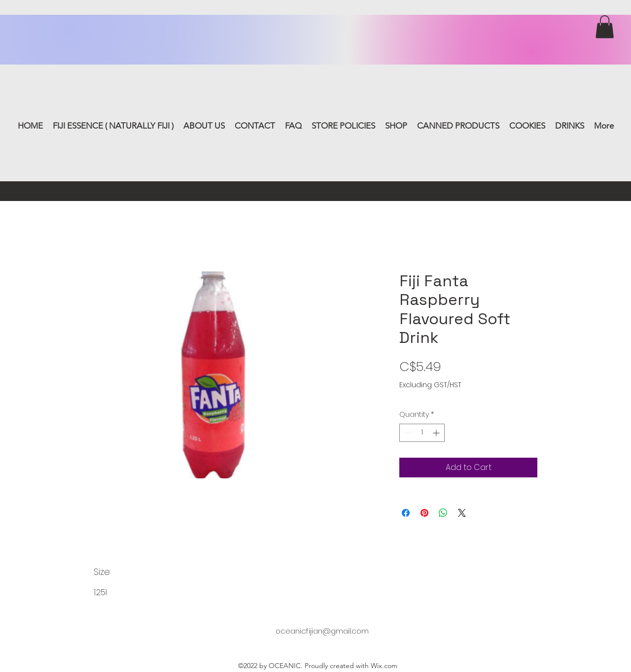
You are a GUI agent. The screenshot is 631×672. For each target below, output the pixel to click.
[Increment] (437, 433)
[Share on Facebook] (406, 513)
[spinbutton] (422, 433)
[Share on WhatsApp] (443, 513)
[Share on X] (462, 513)
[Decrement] (407, 433)
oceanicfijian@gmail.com (322, 631)
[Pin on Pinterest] (424, 513)
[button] (605, 27)
